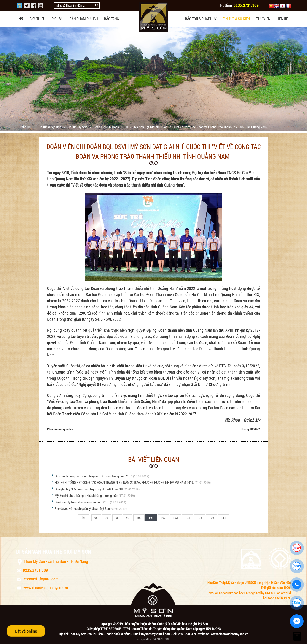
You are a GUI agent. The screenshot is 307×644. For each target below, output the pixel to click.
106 (212, 518)
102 (163, 518)
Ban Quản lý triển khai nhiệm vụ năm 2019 (82, 502)
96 (96, 518)
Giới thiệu (37, 19)
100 (139, 518)
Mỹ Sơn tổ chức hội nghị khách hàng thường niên (86, 495)
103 (175, 518)
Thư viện (263, 19)
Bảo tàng (112, 19)
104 (187, 518)
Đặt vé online (26, 631)
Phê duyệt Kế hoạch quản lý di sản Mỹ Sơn (82, 508)
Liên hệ (282, 19)
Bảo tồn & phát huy (201, 19)
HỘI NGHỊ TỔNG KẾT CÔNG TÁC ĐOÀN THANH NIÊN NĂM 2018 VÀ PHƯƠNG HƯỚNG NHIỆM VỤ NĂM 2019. (124, 482)
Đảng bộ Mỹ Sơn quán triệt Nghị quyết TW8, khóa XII (89, 489)
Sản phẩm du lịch (84, 19)
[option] (153, 79)
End (224, 518)
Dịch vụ (57, 19)
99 (128, 518)
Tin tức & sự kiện (236, 19)
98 (117, 518)
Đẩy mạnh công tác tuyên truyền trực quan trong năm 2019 (94, 476)
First (83, 518)
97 (107, 518)
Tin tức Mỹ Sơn (78, 127)
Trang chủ (26, 127)
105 (200, 518)
